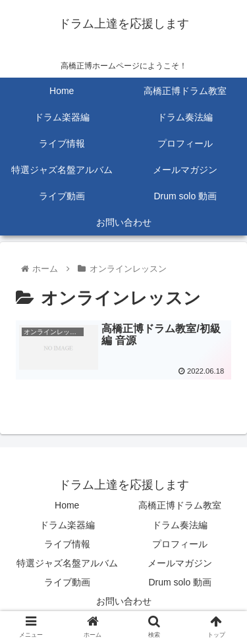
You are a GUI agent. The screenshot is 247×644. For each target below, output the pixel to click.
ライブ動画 (67, 582)
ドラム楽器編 (67, 525)
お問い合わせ (124, 601)
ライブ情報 (67, 544)
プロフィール (180, 544)
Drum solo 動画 (180, 582)
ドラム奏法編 (180, 525)
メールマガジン (180, 563)
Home (67, 505)
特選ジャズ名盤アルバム (67, 563)
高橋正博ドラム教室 (180, 505)
